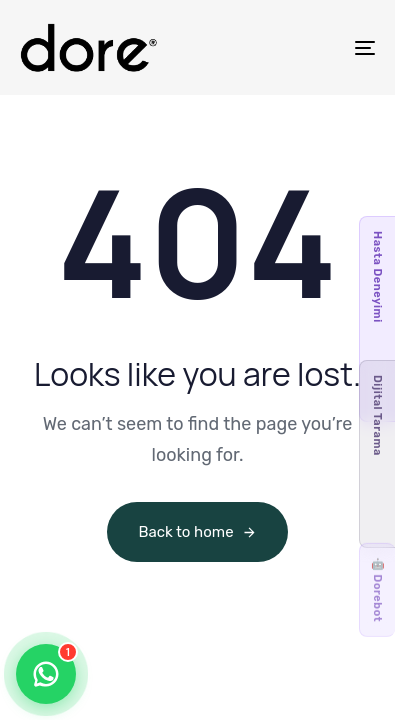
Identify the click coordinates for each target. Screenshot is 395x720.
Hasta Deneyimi (377, 277)
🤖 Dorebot (377, 590)
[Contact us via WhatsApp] (46, 674)
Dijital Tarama (377, 415)
